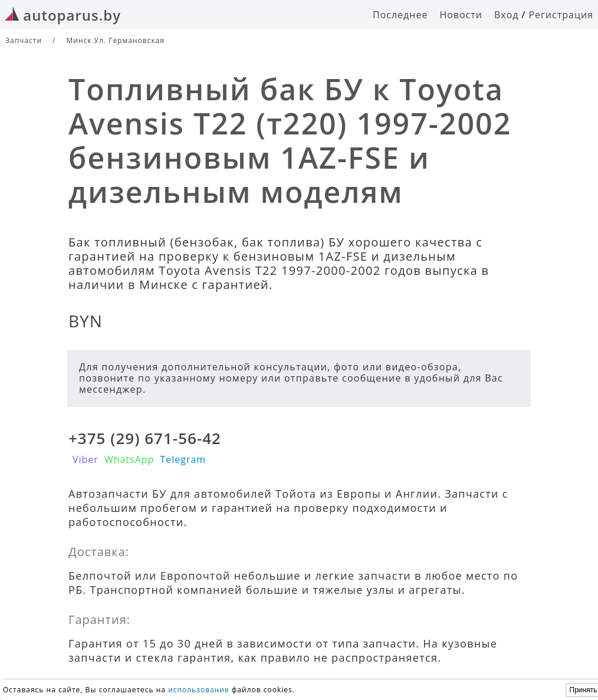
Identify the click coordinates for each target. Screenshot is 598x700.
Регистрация (561, 15)
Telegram (183, 459)
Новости (461, 15)
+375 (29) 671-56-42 (145, 438)
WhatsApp (129, 459)
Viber (86, 459)
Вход (507, 15)
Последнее (400, 15)
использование (199, 690)
